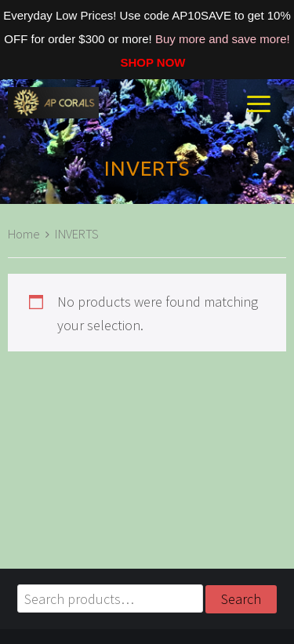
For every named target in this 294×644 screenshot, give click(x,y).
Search (241, 599)
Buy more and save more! (223, 39)
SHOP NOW (147, 62)
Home (24, 234)
